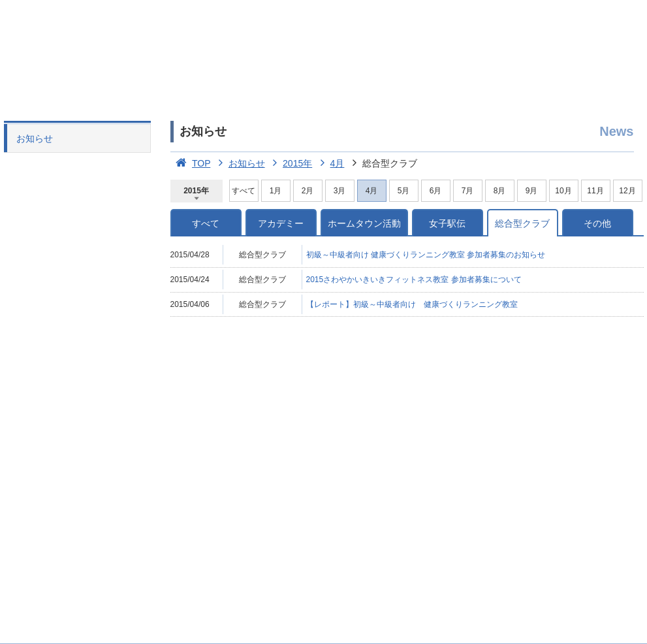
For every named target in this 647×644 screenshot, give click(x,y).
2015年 (290, 163)
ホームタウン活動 (364, 223)
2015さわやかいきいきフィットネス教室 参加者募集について (414, 280)
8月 (500, 191)
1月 (276, 191)
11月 (595, 191)
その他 (597, 223)
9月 (532, 191)
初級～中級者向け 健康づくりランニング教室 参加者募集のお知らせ (426, 255)
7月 (468, 191)
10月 (563, 191)
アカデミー (281, 223)
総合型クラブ (522, 223)
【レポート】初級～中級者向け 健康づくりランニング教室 (412, 304)
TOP (191, 163)
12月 (627, 191)
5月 (404, 191)
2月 (308, 191)
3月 (340, 191)
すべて (244, 191)
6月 (436, 191)
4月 (329, 163)
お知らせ (35, 138)
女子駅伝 (447, 223)
